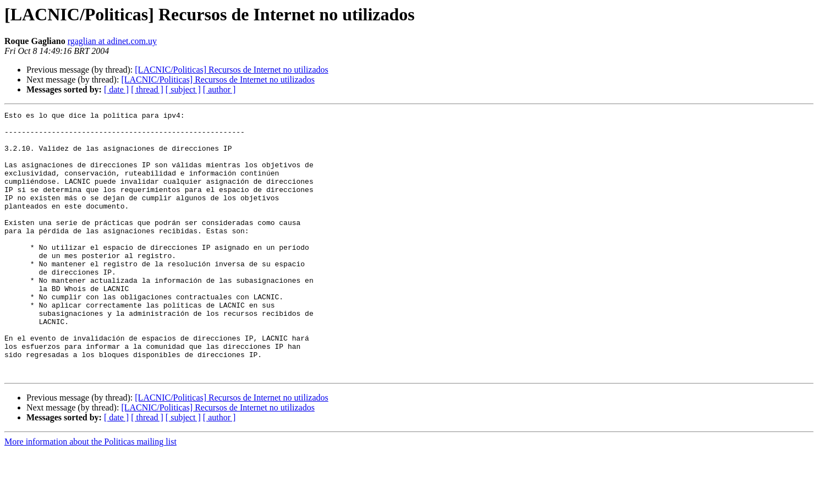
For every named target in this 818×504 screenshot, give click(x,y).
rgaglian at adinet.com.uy (112, 41)
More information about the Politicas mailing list (90, 494)
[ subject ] (183, 89)
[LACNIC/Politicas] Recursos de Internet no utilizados (231, 70)
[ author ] (219, 89)
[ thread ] (147, 89)
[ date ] (116, 89)
